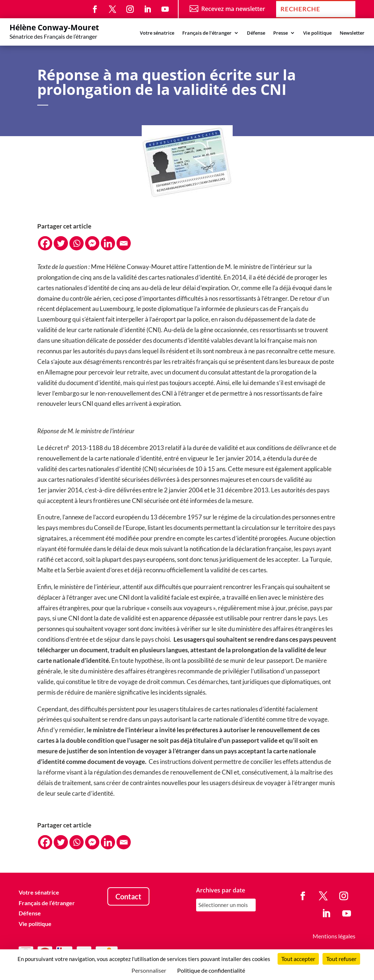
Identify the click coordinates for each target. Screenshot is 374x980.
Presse (280, 33)
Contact (128, 896)
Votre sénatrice (157, 33)
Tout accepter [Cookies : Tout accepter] (298, 959)
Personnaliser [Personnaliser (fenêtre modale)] (149, 970)
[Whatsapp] (77, 243)
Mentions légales (334, 936)
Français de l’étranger (207, 33)
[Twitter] (61, 243)
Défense (256, 33)
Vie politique (317, 33)
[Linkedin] (108, 243)
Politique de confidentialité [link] (211, 970)
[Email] (124, 243)
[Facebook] (45, 243)
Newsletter (352, 33)
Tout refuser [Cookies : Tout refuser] (341, 959)
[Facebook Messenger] (92, 243)
